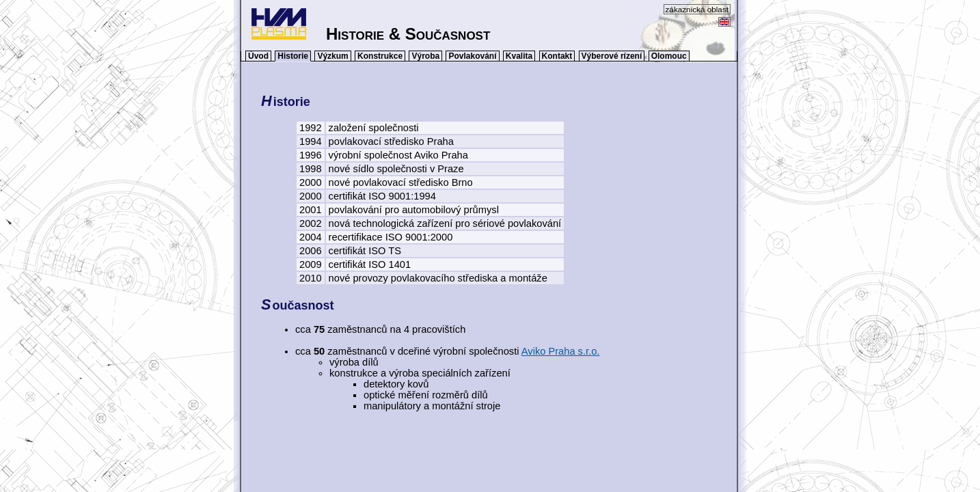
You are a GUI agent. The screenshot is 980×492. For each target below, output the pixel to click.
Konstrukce (380, 56)
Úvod (258, 56)
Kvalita (519, 56)
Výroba (425, 56)
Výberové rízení (612, 56)
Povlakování (472, 56)
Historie (293, 56)
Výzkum (332, 56)
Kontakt (557, 56)
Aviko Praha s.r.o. (561, 351)
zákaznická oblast (697, 9)
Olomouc (669, 56)
